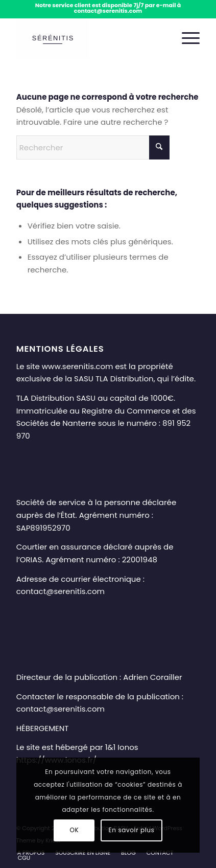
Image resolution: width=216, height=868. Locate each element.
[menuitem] (186, 38)
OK (74, 830)
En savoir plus (132, 830)
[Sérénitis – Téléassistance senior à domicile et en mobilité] (90, 38)
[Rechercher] (93, 147)
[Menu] (186, 38)
